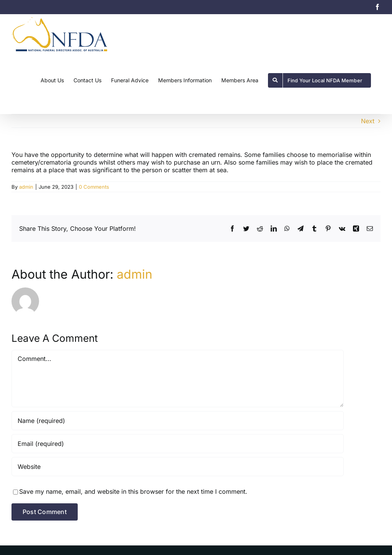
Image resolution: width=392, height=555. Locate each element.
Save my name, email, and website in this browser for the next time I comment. (133, 491)
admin (26, 187)
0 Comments (94, 187)
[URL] (178, 467)
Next (368, 121)
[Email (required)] (178, 444)
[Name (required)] (178, 421)
